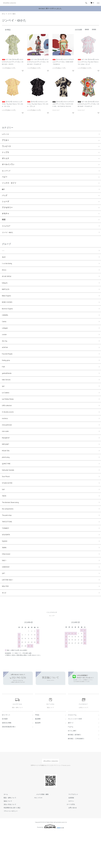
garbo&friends (8, 388)
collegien (6, 339)
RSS (36, 834)
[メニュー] (98, 3)
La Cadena (7, 410)
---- (3, 254)
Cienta (5, 332)
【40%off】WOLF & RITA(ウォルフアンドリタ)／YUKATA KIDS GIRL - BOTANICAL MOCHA (63, 104)
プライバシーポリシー (9, 848)
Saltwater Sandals (9, 495)
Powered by (51, 863)
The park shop (8, 544)
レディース (6, 134)
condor (5, 346)
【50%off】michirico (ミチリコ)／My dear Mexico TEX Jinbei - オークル (12, 104)
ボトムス (6, 159)
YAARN (5, 580)
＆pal (4, 261)
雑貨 (4, 222)
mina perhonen (8, 445)
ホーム (4, 14)
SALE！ (5, 594)
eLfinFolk (6, 360)
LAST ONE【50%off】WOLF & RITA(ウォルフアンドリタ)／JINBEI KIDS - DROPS (13, 62)
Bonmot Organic (9, 318)
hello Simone (7, 395)
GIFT (4, 608)
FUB (4, 381)
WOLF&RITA (7, 565)
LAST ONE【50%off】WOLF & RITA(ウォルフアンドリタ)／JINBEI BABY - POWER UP (88, 104)
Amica (5, 275)
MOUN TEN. (7, 473)
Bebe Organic (8, 304)
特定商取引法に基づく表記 (10, 844)
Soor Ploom (7, 502)
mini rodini (6, 452)
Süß (4, 516)
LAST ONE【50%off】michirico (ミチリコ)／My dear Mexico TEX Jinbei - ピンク (88, 62)
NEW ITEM (6, 622)
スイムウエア (7, 228)
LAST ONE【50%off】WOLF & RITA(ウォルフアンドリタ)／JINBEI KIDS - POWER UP (38, 62)
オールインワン (8, 165)
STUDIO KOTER (8, 509)
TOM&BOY (6, 558)
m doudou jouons (9, 431)
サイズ (5, 629)
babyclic (6, 289)
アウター (6, 141)
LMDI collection (8, 424)
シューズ (6, 203)
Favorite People (8, 367)
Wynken (5, 572)
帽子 (4, 191)
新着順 (94, 29)
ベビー (5, 178)
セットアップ (7, 172)
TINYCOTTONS (8, 551)
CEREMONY (7, 601)
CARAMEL (6, 325)
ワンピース (6, 147)
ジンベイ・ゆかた (13, 14)
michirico (6, 438)
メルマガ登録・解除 (41, 831)
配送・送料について (8, 834)
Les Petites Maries (9, 417)
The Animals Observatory (13, 530)
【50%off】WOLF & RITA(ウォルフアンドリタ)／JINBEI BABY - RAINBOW (63, 62)
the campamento (9, 537)
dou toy (5, 353)
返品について (6, 838)
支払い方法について (8, 841)
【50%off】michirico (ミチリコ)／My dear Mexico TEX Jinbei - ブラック (38, 104)
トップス (6, 153)
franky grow (7, 374)
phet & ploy (7, 481)
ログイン (69, 838)
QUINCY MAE (7, 488)
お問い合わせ (71, 844)
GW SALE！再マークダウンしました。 (51, 9)
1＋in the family (8, 268)
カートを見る (71, 841)
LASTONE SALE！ (9, 615)
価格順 (87, 29)
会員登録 (69, 834)
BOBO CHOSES (8, 311)
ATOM (40, 834)
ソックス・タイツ (9, 184)
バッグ (5, 197)
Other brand (7, 587)
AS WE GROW (8, 282)
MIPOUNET (7, 466)
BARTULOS (7, 296)
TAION (5, 523)
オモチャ (6, 216)
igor (4, 403)
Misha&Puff (7, 459)
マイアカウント (72, 831)
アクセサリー (7, 209)
